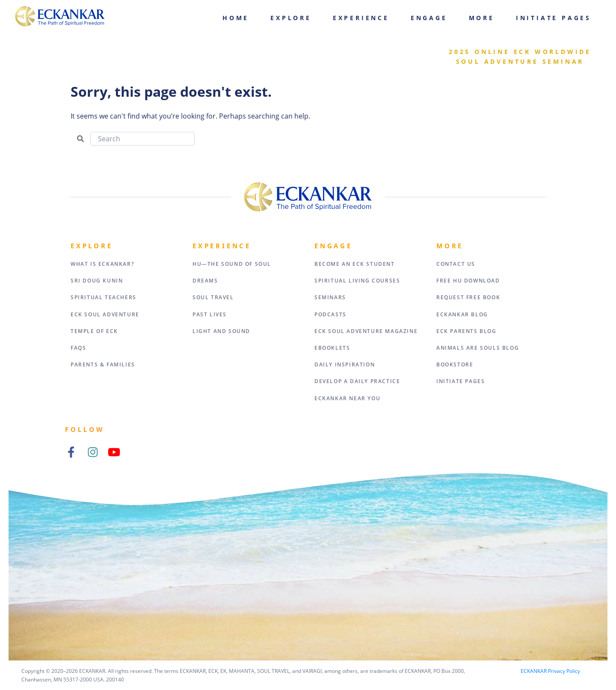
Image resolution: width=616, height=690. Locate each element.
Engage (429, 18)
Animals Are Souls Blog (478, 348)
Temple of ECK (94, 331)
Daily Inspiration (345, 364)
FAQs (78, 348)
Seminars (330, 297)
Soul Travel (213, 297)
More (482, 18)
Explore (291, 18)
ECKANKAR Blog (462, 314)
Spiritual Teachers (104, 297)
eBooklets (332, 348)
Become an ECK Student (355, 264)
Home (236, 18)
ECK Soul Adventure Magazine (366, 331)
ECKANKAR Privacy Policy (550, 671)
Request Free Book (468, 297)
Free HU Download (468, 281)
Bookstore (455, 364)
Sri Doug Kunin (97, 281)
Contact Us (456, 264)
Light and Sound (221, 331)
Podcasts (330, 314)
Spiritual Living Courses (357, 281)
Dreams (205, 281)
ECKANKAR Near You (347, 398)
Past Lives (210, 314)
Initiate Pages (554, 18)
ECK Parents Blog (466, 331)
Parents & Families (103, 364)
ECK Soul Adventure (105, 314)
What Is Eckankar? (102, 264)
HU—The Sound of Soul (232, 264)
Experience (361, 18)
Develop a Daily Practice (357, 381)
